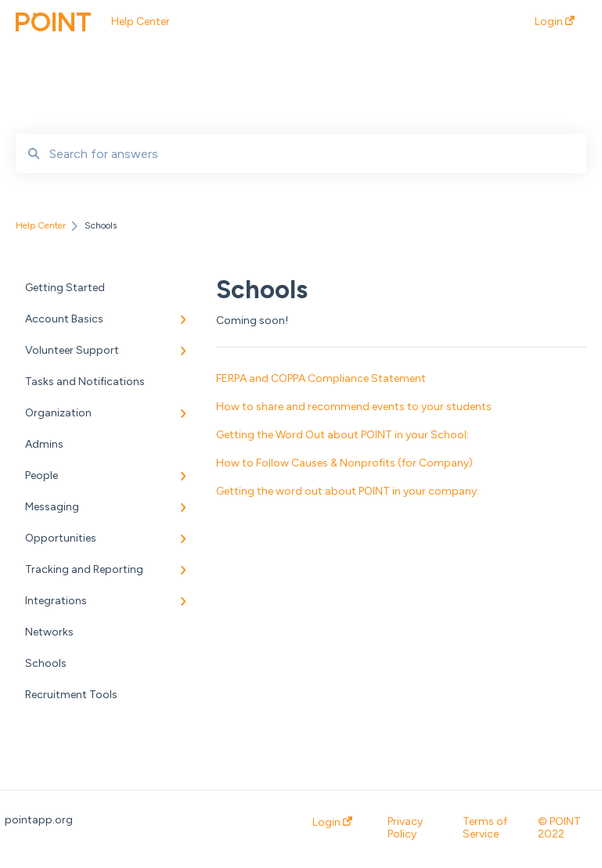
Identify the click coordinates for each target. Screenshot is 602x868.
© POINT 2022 (559, 828)
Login (332, 823)
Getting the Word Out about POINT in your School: (342, 435)
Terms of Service (485, 828)
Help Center (141, 22)
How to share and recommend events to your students (354, 407)
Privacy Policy (405, 828)
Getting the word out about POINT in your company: (348, 491)
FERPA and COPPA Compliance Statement (321, 378)
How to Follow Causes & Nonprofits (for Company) (344, 463)
